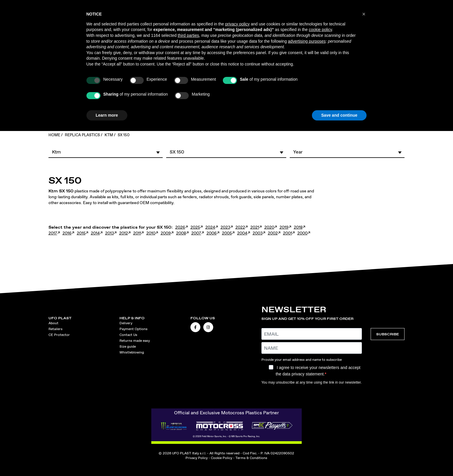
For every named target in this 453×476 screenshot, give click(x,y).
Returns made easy (135, 341)
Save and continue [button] (339, 115)
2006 (212, 233)
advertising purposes (307, 41)
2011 (137, 233)
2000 (302, 233)
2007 (196, 233)
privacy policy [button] (237, 24)
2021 (255, 227)
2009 (166, 233)
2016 (67, 233)
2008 (181, 233)
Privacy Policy (197, 458)
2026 (180, 227)
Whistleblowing (132, 352)
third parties (188, 35)
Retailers (55, 329)
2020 (269, 227)
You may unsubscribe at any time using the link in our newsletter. (312, 382)
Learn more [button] (107, 115)
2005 (227, 233)
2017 (53, 233)
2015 (81, 233)
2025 (195, 227)
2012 (124, 233)
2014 (95, 233)
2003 (258, 233)
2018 (298, 227)
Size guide (128, 346)
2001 (288, 233)
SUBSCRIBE (388, 334)
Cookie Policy (222, 458)
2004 (242, 233)
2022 (240, 227)
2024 (210, 227)
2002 (273, 233)
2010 (151, 233)
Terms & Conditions (251, 458)
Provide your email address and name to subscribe (302, 360)
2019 (284, 227)
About (53, 323)
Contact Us (128, 335)
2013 (110, 233)
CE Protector (59, 335)
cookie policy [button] (320, 30)
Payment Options (133, 329)
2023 (225, 227)
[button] (106, 152)
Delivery (126, 323)
